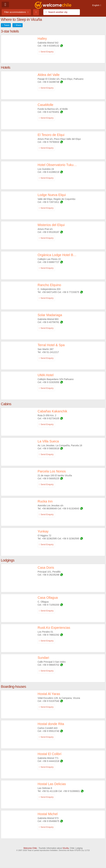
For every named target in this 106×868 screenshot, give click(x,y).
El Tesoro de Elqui (51, 135)
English (96, 5)
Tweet (7, 25)
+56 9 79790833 (51, 142)
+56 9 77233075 (71, 292)
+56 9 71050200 (51, 605)
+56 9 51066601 (72, 791)
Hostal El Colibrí (50, 754)
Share (18, 25)
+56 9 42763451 (51, 112)
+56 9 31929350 (51, 382)
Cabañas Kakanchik (52, 411)
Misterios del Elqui (51, 225)
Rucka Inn (45, 501)
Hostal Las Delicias (52, 784)
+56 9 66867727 (51, 262)
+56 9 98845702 (51, 665)
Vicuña (66, 848)
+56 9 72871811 (51, 202)
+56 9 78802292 (51, 635)
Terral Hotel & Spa (51, 345)
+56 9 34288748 (51, 82)
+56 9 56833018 (51, 448)
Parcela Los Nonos (52, 471)
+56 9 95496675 (51, 821)
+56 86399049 (49, 508)
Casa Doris (46, 568)
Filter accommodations (15, 12)
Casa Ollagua (48, 598)
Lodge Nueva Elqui (52, 195)
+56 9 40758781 (51, 322)
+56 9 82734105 (51, 418)
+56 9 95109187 (51, 232)
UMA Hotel (46, 375)
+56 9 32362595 (71, 539)
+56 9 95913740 (51, 731)
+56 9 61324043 (71, 508)
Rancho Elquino (49, 285)
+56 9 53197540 (51, 701)
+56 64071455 (49, 292)
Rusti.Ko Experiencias (54, 628)
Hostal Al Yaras (49, 694)
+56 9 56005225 (51, 478)
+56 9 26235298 (51, 575)
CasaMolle (45, 105)
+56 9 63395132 (51, 46)
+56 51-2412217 (50, 352)
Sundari (43, 658)
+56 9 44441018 (51, 761)
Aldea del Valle (49, 75)
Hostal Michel (48, 814)
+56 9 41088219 (51, 172)
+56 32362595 (49, 539)
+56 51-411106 (50, 791)
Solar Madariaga (50, 315)
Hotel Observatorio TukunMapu (57, 165)
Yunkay (43, 531)
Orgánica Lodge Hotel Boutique (57, 255)
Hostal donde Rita (51, 724)
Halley (42, 39)
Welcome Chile (30, 848)
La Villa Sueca (48, 441)
